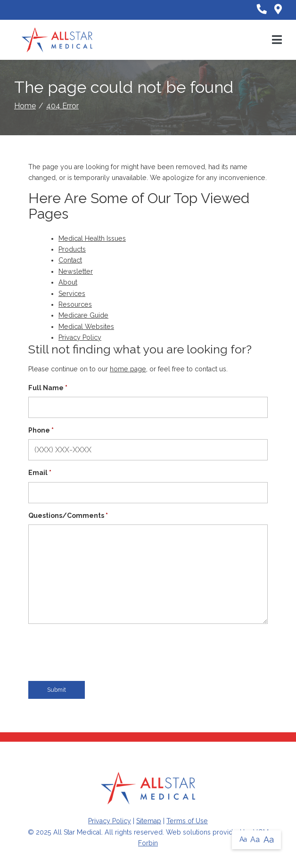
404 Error (62, 106)
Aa (243, 839)
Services (72, 294)
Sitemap (149, 821)
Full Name (46, 388)
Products (72, 249)
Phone (39, 430)
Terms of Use (187, 821)
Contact (70, 260)
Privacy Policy (80, 337)
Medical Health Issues (92, 238)
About (68, 282)
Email (38, 473)
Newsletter (76, 271)
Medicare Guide (83, 315)
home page (128, 369)
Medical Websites (86, 327)
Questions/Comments (66, 516)
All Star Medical (77, 832)
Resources (75, 304)
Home (25, 106)
